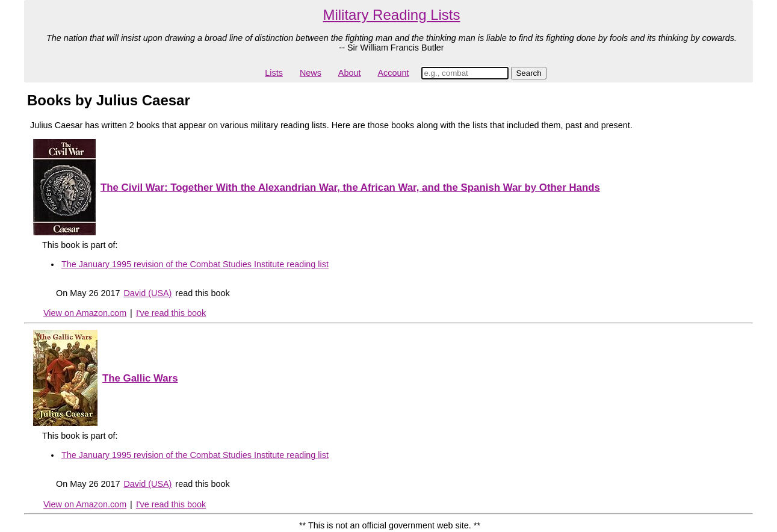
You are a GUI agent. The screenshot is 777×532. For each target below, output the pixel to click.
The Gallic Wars (140, 378)
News (311, 73)
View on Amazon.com (85, 313)
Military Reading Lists (391, 15)
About (350, 73)
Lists (274, 73)
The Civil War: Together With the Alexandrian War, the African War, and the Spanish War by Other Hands (350, 187)
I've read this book (171, 313)
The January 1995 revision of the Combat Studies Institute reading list (195, 264)
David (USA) (147, 293)
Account (393, 73)
